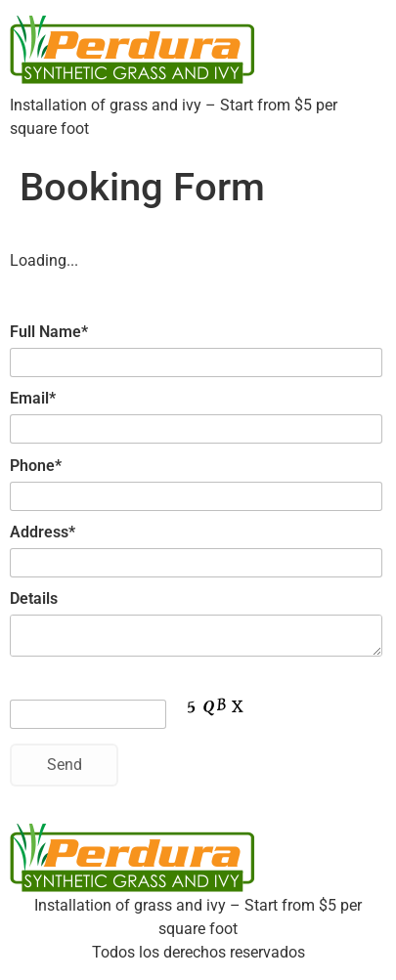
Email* (33, 398)
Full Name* (49, 332)
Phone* (36, 466)
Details (34, 598)
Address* (43, 532)
